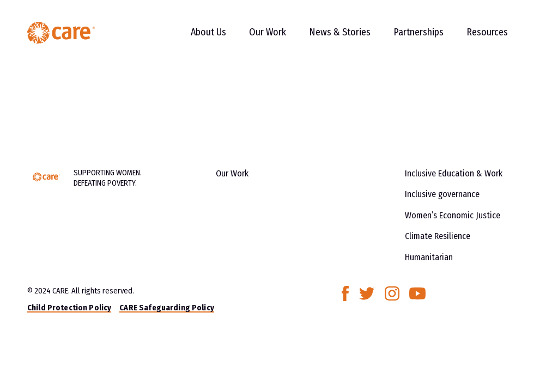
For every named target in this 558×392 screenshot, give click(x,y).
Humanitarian (429, 257)
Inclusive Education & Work (454, 173)
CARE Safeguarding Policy (166, 308)
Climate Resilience (438, 236)
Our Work (268, 32)
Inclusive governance (442, 194)
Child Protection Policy (69, 308)
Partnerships (418, 32)
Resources (487, 32)
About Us (208, 32)
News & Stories (340, 32)
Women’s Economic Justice (453, 215)
